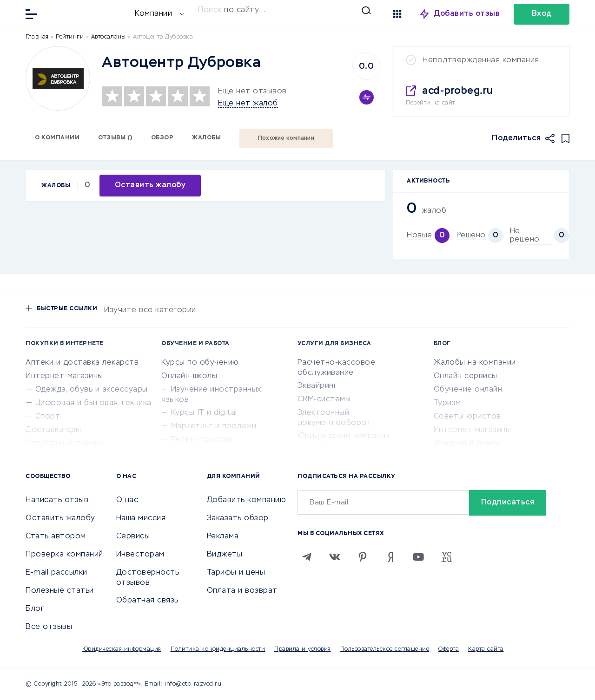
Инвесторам (140, 555)
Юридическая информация (122, 649)
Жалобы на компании (475, 363)
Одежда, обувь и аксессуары (92, 390)
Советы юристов (467, 417)
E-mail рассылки (56, 573)
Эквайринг (317, 386)
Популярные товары (65, 444)
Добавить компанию (247, 500)
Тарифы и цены (236, 573)
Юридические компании (344, 436)
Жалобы (206, 138)
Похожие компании (286, 138)
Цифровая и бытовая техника (93, 403)
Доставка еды (53, 430)
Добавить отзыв (467, 14)
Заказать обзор (238, 518)
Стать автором (56, 536)
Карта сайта (486, 649)
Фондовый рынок (467, 444)
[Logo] (58, 78)
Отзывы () (115, 138)
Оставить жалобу (60, 518)
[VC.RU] (446, 557)
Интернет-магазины (64, 376)
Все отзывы (49, 627)
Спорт (48, 417)
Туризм (447, 403)
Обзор (162, 138)
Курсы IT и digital (204, 413)
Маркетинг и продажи (214, 426)
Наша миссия (141, 518)
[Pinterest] (363, 557)
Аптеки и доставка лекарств (82, 363)
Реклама (223, 536)
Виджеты (225, 555)
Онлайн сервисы (466, 376)
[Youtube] (418, 557)
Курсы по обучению (200, 363)
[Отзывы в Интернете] (88, 13)
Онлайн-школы (189, 376)
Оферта (449, 649)
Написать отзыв (57, 500)
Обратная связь (147, 601)
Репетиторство (202, 440)
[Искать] (284, 10)
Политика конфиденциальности (218, 649)
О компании (57, 138)
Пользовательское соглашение (385, 649)
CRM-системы (324, 399)
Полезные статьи (60, 591)
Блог (35, 609)
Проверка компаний (64, 555)
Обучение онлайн (468, 390)
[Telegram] (307, 557)
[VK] (335, 557)
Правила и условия (303, 649)
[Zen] (390, 557)
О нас (127, 500)
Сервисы (133, 536)
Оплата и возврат (242, 591)
